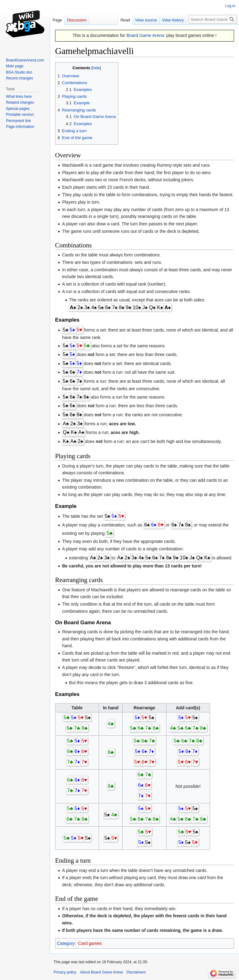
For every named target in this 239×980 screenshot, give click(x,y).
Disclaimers (136, 972)
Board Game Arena (145, 35)
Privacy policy (65, 972)
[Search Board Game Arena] (213, 19)
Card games (90, 943)
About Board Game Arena (101, 972)
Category (66, 943)
